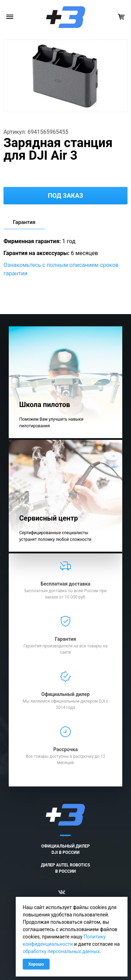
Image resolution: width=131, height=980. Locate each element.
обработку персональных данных (61, 951)
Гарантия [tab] (24, 222)
